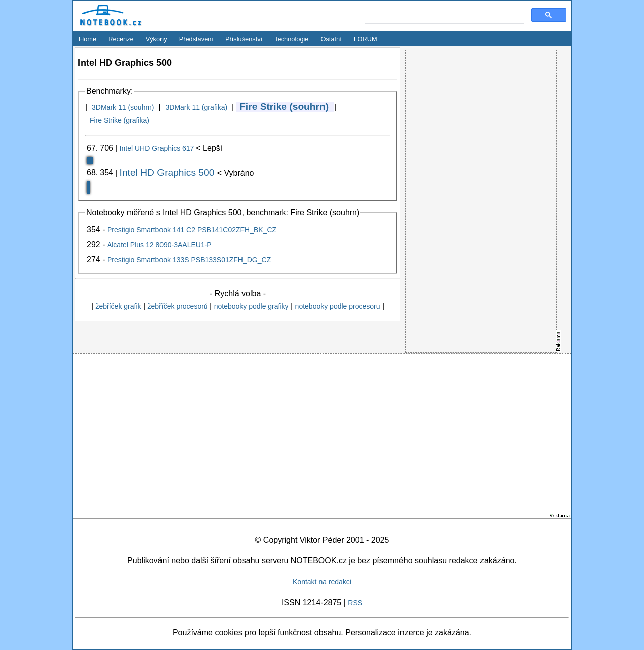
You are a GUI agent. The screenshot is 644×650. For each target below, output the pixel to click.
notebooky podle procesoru (338, 306)
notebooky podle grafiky (252, 306)
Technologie (291, 39)
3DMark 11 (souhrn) (123, 107)
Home (88, 39)
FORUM (366, 39)
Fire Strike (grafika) (119, 120)
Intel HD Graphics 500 (169, 172)
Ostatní (331, 39)
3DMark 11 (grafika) (196, 107)
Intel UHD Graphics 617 (158, 148)
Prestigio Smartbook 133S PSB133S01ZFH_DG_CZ (189, 260)
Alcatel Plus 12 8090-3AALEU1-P (159, 245)
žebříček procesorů (178, 306)
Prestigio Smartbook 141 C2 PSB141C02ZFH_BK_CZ (192, 230)
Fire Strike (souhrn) (284, 106)
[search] (444, 15)
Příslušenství (244, 39)
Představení (196, 39)
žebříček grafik (118, 306)
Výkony (156, 39)
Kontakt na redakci (322, 582)
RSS (355, 603)
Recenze (121, 39)
